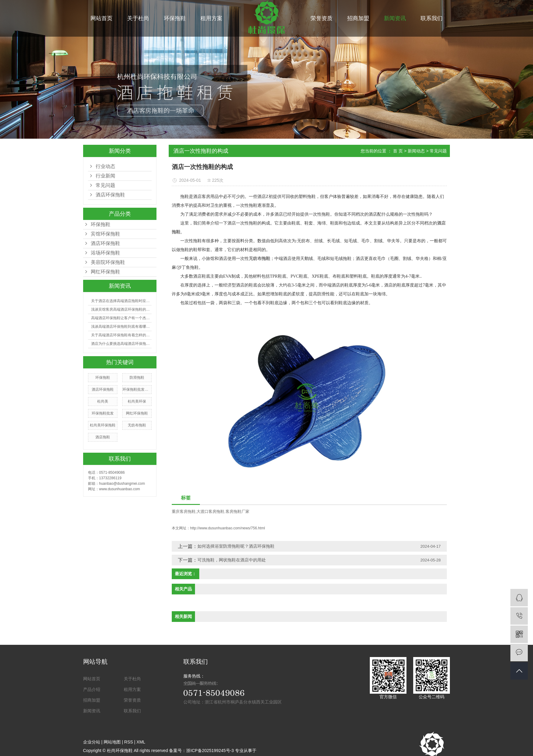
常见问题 (105, 185)
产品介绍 (92, 689)
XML (141, 742)
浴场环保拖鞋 (105, 253)
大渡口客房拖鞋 (210, 511)
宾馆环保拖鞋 (105, 234)
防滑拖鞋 (137, 378)
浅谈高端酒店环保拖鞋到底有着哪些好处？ (121, 327)
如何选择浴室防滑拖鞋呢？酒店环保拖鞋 (236, 546)
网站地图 (112, 742)
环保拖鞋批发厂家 (137, 389)
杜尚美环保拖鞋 (103, 425)
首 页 (398, 151)
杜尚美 (103, 401)
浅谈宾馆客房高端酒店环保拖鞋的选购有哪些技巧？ (121, 309)
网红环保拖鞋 (105, 272)
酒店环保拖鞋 (105, 243)
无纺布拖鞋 (137, 425)
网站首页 (101, 18)
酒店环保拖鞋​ (110, 195)
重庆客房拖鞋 (184, 511)
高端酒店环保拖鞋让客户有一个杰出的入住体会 (121, 318)
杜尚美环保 (137, 401)
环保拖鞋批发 (103, 413)
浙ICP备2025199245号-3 (210, 751)
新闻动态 (416, 151)
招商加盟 (358, 18)
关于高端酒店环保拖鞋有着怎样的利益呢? (121, 335)
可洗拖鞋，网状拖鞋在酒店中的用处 (232, 560)
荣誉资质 (322, 18)
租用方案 (211, 18)
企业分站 (92, 742)
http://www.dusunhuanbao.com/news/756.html (228, 528)
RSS (129, 742)
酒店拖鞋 (103, 437)
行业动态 (105, 166)
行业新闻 (105, 176)
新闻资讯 (395, 18)
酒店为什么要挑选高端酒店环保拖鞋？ (121, 344)
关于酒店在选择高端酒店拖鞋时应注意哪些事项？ (121, 301)
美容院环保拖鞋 (108, 262)
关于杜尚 (138, 18)
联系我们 (432, 18)
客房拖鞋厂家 (237, 511)
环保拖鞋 (175, 18)
